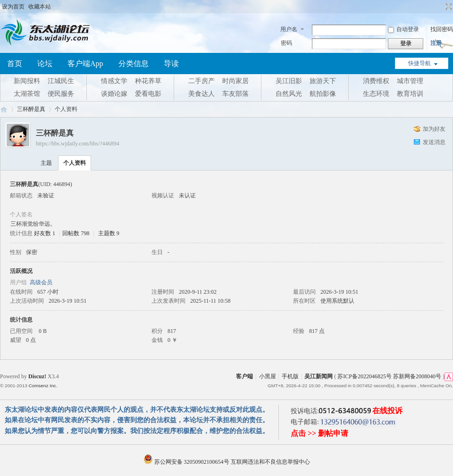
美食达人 (201, 94)
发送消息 (434, 142)
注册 (436, 43)
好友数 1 (45, 233)
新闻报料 (27, 81)
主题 (46, 163)
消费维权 (376, 81)
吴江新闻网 (319, 376)
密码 (286, 43)
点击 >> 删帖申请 (319, 433)
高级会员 (41, 282)
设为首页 (13, 7)
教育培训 (410, 94)
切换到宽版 (448, 7)
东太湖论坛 (4, 109)
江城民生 (61, 81)
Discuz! (37, 376)
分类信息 (134, 64)
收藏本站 (40, 7)
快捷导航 (419, 63)
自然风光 (289, 94)
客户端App (85, 64)
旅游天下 (323, 81)
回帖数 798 (76, 233)
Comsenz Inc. (43, 386)
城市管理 (410, 81)
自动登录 (403, 29)
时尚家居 (235, 81)
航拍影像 (323, 94)
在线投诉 (387, 411)
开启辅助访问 (440, 7)
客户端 (244, 376)
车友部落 (235, 94)
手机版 (290, 376)
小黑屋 (268, 376)
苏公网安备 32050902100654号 (187, 462)
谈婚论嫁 (114, 94)
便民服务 (61, 94)
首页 (15, 64)
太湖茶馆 (27, 94)
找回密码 (442, 29)
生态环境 (376, 94)
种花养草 (148, 81)
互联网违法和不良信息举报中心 (270, 462)
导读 (171, 64)
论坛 (45, 64)
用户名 (289, 29)
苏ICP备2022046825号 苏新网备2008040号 (389, 376)
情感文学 (114, 81)
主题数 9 (109, 233)
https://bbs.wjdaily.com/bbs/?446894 (78, 144)
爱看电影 (148, 94)
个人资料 (75, 163)
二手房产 (201, 81)
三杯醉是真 (31, 109)
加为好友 (434, 129)
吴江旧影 (289, 81)
